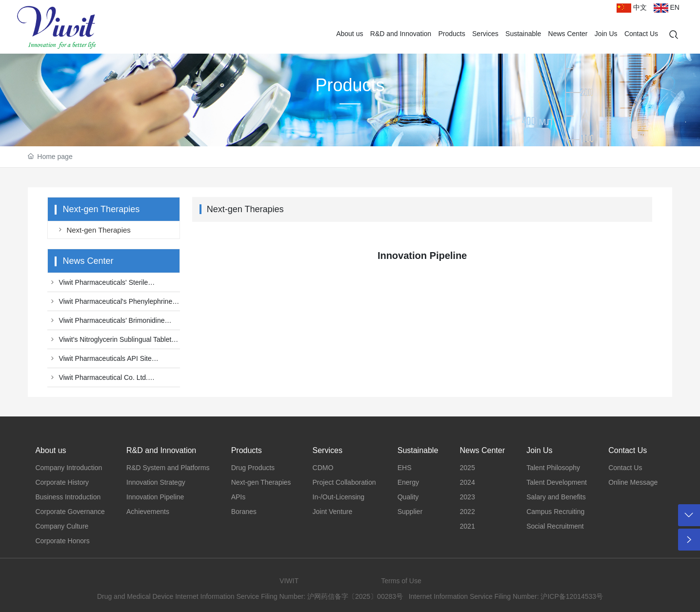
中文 (632, 7)
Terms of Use (401, 581)
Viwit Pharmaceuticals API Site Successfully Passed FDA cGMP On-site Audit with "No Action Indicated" (109, 361)
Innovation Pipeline (422, 256)
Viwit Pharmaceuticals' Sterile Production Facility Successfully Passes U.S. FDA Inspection (107, 285)
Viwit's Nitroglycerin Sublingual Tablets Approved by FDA (111, 342)
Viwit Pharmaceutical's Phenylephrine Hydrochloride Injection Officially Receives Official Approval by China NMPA (111, 304)
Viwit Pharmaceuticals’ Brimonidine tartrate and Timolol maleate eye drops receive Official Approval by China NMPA (109, 323)
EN (667, 7)
